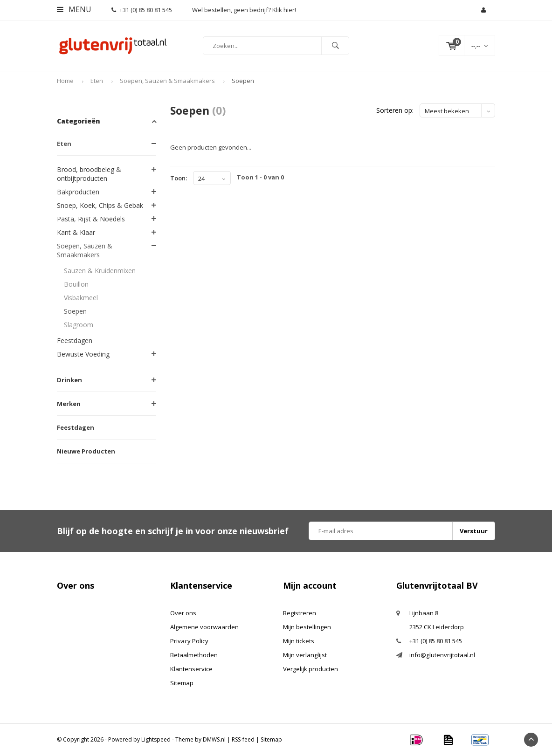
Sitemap (182, 683)
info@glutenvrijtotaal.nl (442, 655)
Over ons (183, 613)
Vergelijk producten (310, 669)
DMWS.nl (214, 739)
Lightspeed (156, 739)
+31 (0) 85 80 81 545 (142, 10)
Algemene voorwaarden (204, 627)
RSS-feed (243, 739)
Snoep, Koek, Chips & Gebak (100, 205)
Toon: (179, 178)
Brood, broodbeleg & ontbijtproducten (89, 174)
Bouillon (76, 284)
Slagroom (79, 325)
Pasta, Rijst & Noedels (91, 219)
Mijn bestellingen (307, 627)
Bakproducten (78, 192)
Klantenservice (191, 669)
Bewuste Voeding (83, 354)
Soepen (243, 81)
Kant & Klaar (76, 232)
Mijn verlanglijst (305, 655)
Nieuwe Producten (86, 451)
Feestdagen (75, 340)
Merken (69, 404)
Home (65, 81)
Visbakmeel (81, 298)
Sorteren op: (395, 110)
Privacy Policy (189, 641)
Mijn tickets (299, 641)
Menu (74, 9)
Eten (97, 81)
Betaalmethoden (194, 655)
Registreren (300, 613)
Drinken (69, 380)
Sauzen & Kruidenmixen (100, 271)
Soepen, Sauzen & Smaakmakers (167, 81)
